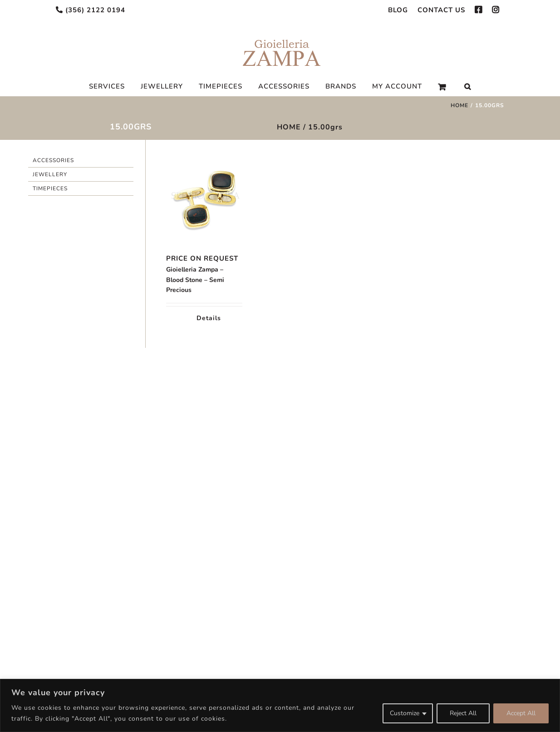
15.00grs (325, 127)
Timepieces (50, 188)
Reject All (463, 713)
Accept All (521, 713)
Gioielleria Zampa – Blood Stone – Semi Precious (195, 280)
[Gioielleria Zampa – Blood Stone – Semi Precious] (204, 199)
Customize (405, 713)
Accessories (53, 160)
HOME (289, 127)
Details (209, 318)
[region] (280, 705)
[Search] (468, 87)
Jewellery (50, 174)
